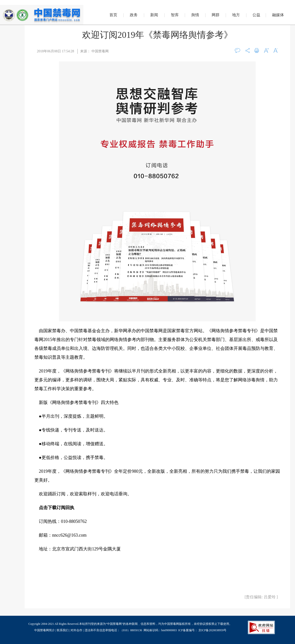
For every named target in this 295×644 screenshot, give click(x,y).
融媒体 (278, 15)
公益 (256, 15)
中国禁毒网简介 (45, 630)
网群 (216, 15)
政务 (134, 15)
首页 (113, 15)
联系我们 (63, 630)
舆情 (195, 15)
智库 (175, 15)
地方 (236, 15)
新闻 (154, 15)
